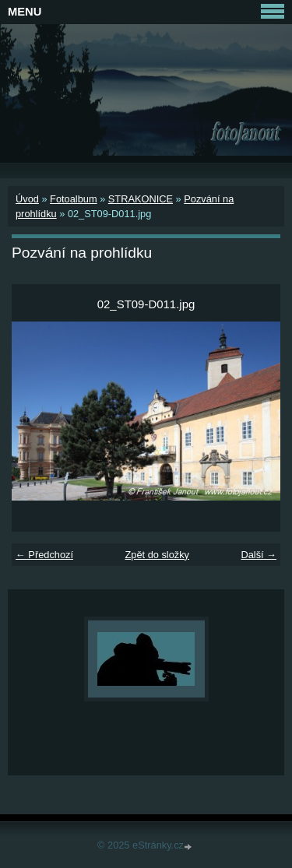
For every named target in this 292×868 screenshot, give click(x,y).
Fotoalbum (73, 199)
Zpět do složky (157, 555)
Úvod (27, 199)
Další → (259, 555)
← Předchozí (44, 555)
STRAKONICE (141, 199)
